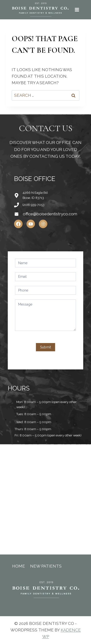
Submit (45, 347)
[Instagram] (43, 224)
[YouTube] (31, 224)
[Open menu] (77, 10)
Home (19, 566)
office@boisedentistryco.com (50, 214)
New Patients (46, 566)
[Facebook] (18, 224)
